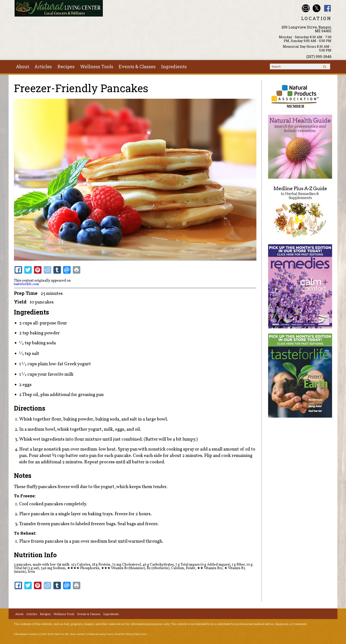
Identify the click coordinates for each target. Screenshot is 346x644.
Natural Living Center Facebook (328, 8)
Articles (43, 66)
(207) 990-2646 (319, 56)
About (23, 66)
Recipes (66, 66)
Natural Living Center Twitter (317, 8)
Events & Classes (137, 66)
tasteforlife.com (26, 284)
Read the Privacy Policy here (131, 634)
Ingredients (174, 66)
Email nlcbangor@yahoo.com (306, 8)
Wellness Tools (97, 66)
